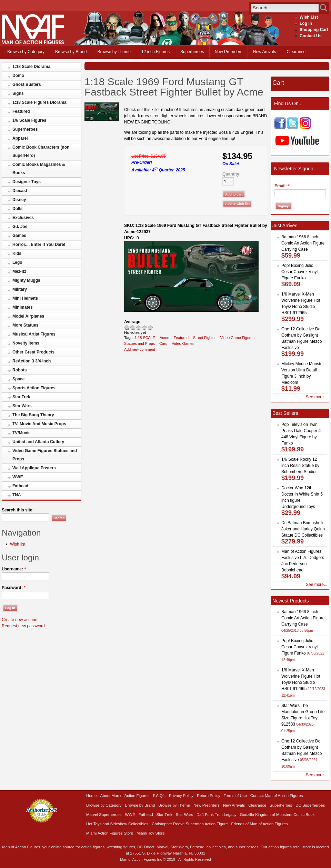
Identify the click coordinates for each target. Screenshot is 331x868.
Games (19, 236)
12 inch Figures (156, 52)
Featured (21, 111)
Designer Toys (27, 182)
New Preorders (229, 52)
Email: (282, 186)
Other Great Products (33, 352)
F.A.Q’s (159, 796)
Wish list (18, 544)
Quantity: (232, 174)
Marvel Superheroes (104, 815)
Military (20, 289)
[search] (285, 8)
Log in (306, 23)
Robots (19, 370)
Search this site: (18, 510)
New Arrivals (265, 52)
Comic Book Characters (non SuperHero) (41, 151)
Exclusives (23, 218)
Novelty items (26, 343)
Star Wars (22, 406)
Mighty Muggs (26, 280)
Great (145, 327)
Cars (163, 343)
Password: (14, 588)
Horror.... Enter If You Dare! (39, 245)
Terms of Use (235, 796)
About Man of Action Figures (125, 796)
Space (18, 379)
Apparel (20, 138)
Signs (18, 93)
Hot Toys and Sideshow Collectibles (117, 824)
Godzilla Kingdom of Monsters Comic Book (277, 815)
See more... (317, 397)
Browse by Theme (114, 52)
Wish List (309, 17)
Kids (17, 253)
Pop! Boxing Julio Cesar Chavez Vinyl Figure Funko (299, 272)
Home (91, 796)
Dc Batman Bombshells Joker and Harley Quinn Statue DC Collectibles (303, 529)
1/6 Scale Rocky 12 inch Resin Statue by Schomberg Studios (300, 466)
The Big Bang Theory (33, 415)
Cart (278, 83)
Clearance (296, 52)
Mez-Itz (19, 271)
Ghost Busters (27, 84)
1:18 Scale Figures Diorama (39, 102)
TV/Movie (22, 433)
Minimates (23, 307)
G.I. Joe (20, 227)
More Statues (25, 325)
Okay (133, 327)
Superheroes (192, 52)
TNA (17, 495)
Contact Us (310, 36)
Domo (18, 76)
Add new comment (140, 349)
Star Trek (21, 397)
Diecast (20, 191)
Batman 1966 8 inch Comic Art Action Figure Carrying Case (303, 243)
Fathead (20, 486)
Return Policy (209, 796)
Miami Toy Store (151, 833)
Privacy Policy (181, 796)
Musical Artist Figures (34, 334)
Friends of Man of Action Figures (260, 824)
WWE (18, 477)
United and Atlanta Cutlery (38, 442)
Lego (17, 262)
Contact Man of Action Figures (277, 796)
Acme (164, 338)
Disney (19, 200)
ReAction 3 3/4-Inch (32, 361)
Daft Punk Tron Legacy (217, 815)
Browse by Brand (71, 52)
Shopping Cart (314, 30)
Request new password (23, 626)
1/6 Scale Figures (29, 120)
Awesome (151, 327)
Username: (14, 569)
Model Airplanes (28, 316)
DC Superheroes (310, 805)
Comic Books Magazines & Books (39, 169)
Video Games (183, 343)
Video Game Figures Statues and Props (45, 455)
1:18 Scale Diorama (31, 67)
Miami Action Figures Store (110, 833)
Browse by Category (26, 52)
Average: (133, 322)
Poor (127, 327)
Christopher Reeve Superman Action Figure (190, 824)
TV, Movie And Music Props (39, 424)
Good (139, 327)
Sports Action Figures (34, 388)
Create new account (20, 620)
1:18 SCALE (145, 338)
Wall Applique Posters (34, 468)
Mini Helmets (25, 298)
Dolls (17, 209)
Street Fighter (204, 338)
